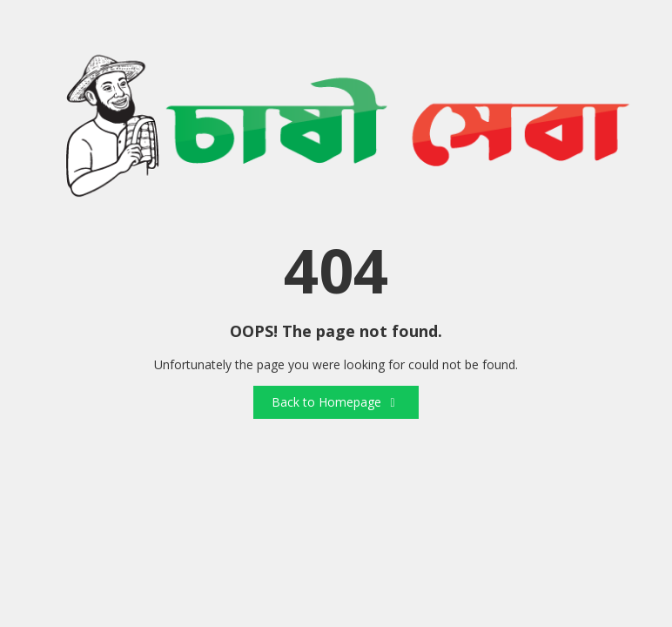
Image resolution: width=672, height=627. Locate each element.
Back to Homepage (336, 402)
